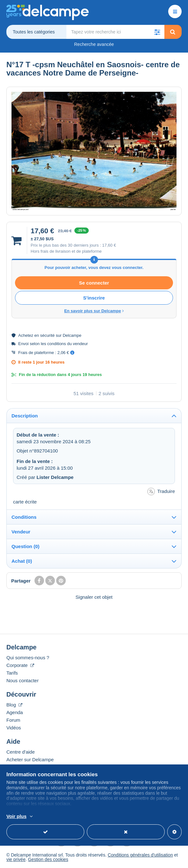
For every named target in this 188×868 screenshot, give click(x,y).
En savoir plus (118, 817)
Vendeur (21, 532)
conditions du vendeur (68, 344)
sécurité (48, 335)
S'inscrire (94, 298)
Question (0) (26, 546)
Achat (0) (22, 561)
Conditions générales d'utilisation (140, 855)
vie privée (16, 859)
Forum (13, 720)
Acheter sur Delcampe (30, 759)
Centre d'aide (21, 752)
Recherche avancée (94, 44)
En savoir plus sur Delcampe (94, 311)
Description (25, 416)
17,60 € (109, 245)
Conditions (24, 517)
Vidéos (14, 728)
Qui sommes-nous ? (28, 658)
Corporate (20, 665)
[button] (157, 32)
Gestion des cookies (48, 859)
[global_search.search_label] (115, 32)
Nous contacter (23, 680)
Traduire (161, 492)
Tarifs (12, 673)
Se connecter (94, 283)
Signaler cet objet (94, 597)
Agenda (15, 712)
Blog (14, 705)
